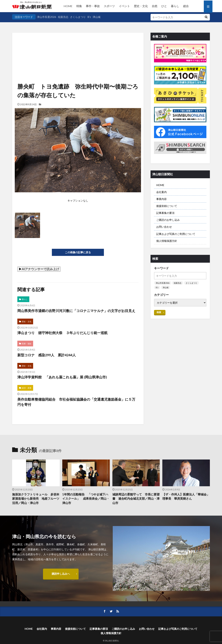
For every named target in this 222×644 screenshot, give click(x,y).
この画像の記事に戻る (78, 252)
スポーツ (109, 6)
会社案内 (161, 192)
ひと (164, 6)
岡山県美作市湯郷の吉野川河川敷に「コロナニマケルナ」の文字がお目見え (76, 311)
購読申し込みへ (61, 574)
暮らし (175, 6)
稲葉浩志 (63, 17)
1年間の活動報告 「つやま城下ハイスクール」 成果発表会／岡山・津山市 (86, 499)
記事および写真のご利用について (176, 234)
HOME (68, 6)
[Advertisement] (78, 50)
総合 (186, 6)
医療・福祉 (27, 344)
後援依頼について (167, 206)
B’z (89, 17)
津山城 (97, 17)
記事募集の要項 (165, 213)
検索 (159, 312)
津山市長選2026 (47, 17)
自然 (155, 6)
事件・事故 (93, 6)
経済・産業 (27, 388)
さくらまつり (78, 17)
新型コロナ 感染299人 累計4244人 (47, 355)
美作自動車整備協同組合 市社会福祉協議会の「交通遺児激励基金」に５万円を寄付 (76, 402)
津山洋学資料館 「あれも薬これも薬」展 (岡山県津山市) (62, 377)
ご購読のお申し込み (168, 220)
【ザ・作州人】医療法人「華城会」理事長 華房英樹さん (186, 497)
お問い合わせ (164, 227)
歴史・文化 (141, 6)
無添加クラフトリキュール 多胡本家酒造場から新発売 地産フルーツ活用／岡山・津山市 (36, 499)
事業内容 (161, 199)
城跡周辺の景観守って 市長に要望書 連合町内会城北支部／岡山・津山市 (136, 499)
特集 (79, 6)
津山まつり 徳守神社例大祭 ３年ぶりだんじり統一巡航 (62, 333)
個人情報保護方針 (167, 241)
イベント (124, 6)
